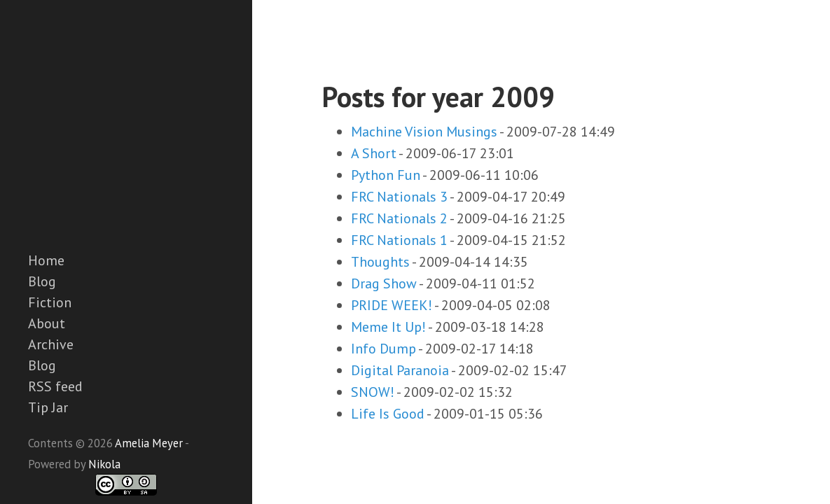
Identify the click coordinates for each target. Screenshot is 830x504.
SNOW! (373, 392)
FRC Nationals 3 (399, 197)
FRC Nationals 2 (399, 218)
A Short (374, 153)
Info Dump (383, 349)
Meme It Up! (388, 327)
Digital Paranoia (400, 370)
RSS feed (55, 386)
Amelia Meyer (149, 443)
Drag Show (384, 283)
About (47, 323)
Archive (51, 344)
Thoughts (380, 262)
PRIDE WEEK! (392, 305)
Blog (42, 281)
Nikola (104, 464)
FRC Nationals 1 (399, 240)
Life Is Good (388, 414)
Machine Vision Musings (424, 132)
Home (46, 260)
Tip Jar (48, 407)
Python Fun (386, 175)
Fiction (50, 302)
